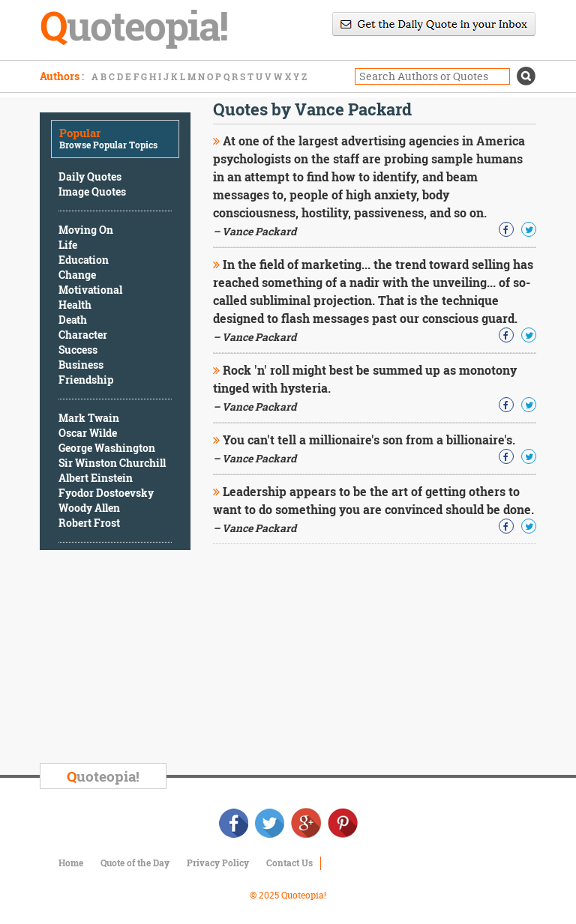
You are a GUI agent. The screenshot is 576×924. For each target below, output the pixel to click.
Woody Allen (89, 508)
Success (78, 350)
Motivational (90, 290)
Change (77, 275)
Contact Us (289, 863)
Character (83, 335)
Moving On (86, 230)
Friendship (86, 380)
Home (71, 863)
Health (75, 305)
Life (68, 245)
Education (84, 260)
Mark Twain (89, 418)
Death (73, 320)
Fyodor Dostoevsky (106, 493)
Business (81, 365)
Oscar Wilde (88, 433)
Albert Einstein (96, 478)
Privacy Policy (218, 863)
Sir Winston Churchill (112, 463)
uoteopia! (103, 776)
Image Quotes (92, 191)
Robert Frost (89, 523)
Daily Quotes (90, 176)
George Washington (107, 448)
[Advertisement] (152, 659)
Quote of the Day (135, 863)
